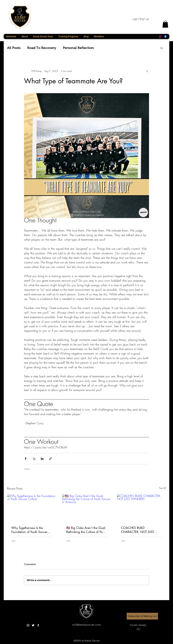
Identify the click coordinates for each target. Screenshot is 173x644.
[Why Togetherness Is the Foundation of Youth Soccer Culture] (32, 508)
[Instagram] (160, 36)
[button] (165, 24)
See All (162, 488)
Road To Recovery (42, 48)
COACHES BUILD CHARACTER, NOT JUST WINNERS (137, 530)
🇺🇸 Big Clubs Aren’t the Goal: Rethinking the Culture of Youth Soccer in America (86, 530)
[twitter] (33, 625)
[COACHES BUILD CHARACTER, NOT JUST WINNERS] (141, 508)
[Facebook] (165, 36)
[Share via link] (50, 459)
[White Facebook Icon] (38, 625)
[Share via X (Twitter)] (34, 459)
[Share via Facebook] (26, 459)
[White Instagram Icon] (28, 625)
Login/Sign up (140, 19)
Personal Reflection (78, 48)
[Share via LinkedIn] (42, 459)
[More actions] (147, 71)
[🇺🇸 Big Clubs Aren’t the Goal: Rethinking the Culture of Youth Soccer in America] (87, 508)
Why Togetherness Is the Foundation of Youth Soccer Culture (29, 530)
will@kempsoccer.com (86, 625)
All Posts (14, 48)
